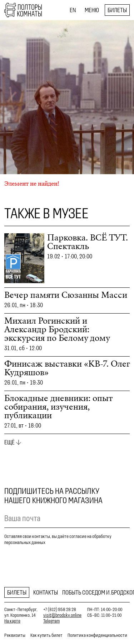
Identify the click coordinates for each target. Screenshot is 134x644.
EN (73, 10)
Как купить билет (46, 635)
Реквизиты (15, 635)
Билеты (117, 10)
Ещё (9, 442)
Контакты (46, 592)
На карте (12, 621)
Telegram (51, 621)
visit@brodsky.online (62, 615)
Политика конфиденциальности (97, 635)
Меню (92, 10)
